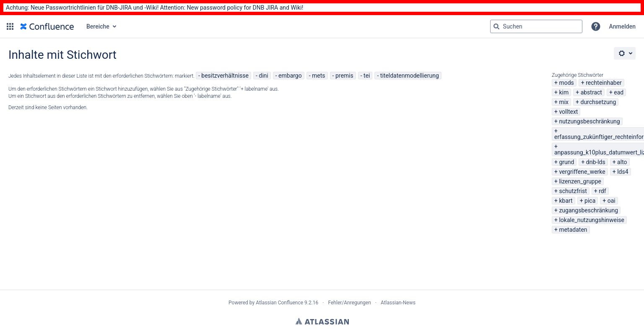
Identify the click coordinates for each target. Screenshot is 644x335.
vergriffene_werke (582, 172)
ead (619, 92)
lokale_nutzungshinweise (592, 220)
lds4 (623, 172)
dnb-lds (596, 162)
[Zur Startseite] (47, 26)
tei (367, 76)
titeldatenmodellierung (410, 76)
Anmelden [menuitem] (622, 26)
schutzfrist (573, 191)
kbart (566, 201)
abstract (591, 92)
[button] (10, 26)
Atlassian (322, 321)
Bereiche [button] (98, 26)
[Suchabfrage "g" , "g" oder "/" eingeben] (536, 26)
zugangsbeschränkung (588, 210)
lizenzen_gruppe (580, 181)
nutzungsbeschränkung (589, 121)
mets (319, 76)
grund (566, 162)
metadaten (573, 230)
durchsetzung (598, 102)
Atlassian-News (398, 303)
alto (622, 162)
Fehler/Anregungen (350, 303)
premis (344, 76)
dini (263, 76)
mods (566, 83)
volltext (568, 112)
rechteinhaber (604, 83)
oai (612, 201)
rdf (602, 191)
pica (590, 201)
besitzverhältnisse (225, 76)
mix (564, 102)
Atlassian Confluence (279, 303)
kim (564, 92)
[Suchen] (496, 26)
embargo (290, 76)
